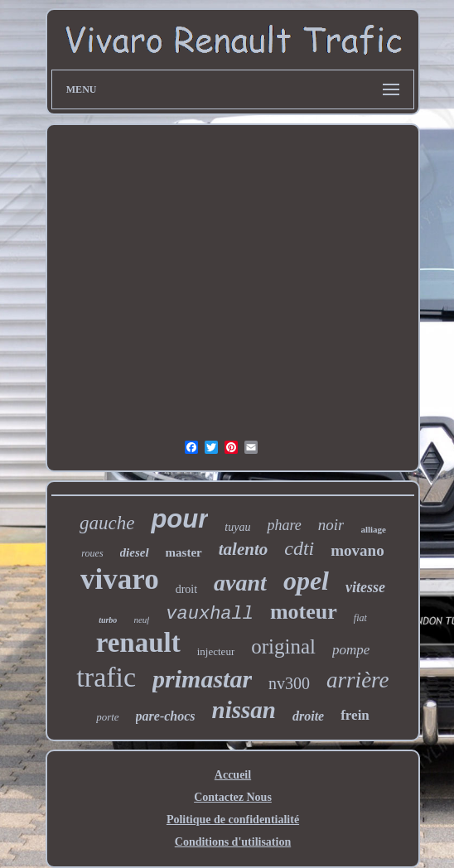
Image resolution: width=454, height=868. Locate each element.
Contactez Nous (233, 797)
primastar (202, 679)
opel (306, 581)
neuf (141, 620)
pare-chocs (166, 716)
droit (186, 589)
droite (308, 716)
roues (92, 553)
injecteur (216, 651)
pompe (351, 650)
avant (240, 583)
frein (355, 715)
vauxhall (210, 614)
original (283, 646)
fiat (360, 618)
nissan (244, 710)
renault (138, 643)
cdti (299, 548)
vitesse (365, 587)
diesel (135, 552)
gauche (107, 523)
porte (107, 717)
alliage (373, 529)
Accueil (233, 775)
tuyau (237, 527)
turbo (108, 620)
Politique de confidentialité (233, 820)
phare (284, 525)
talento (244, 549)
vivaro (120, 579)
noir (331, 525)
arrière (358, 680)
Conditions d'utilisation (233, 842)
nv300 (289, 683)
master (184, 552)
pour (179, 519)
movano (357, 550)
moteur (304, 612)
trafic (106, 677)
